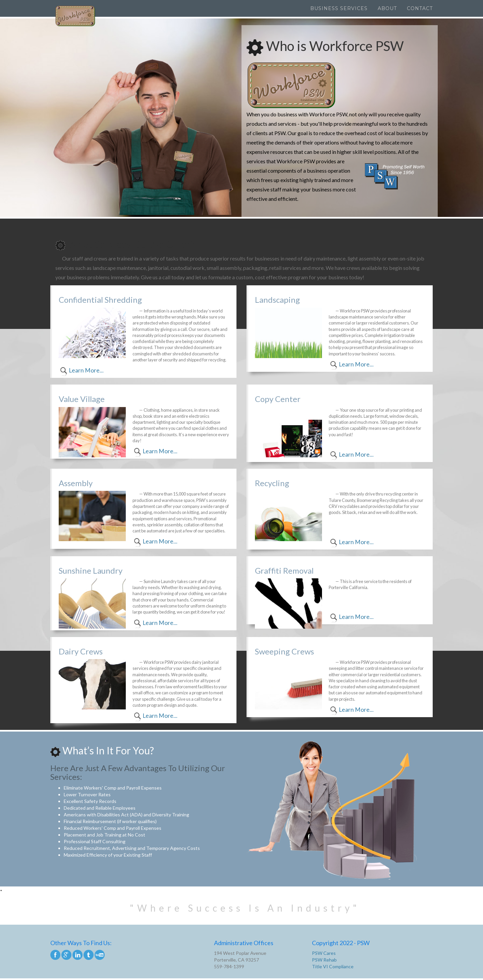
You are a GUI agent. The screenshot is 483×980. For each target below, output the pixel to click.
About (387, 8)
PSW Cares (324, 953)
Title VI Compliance (333, 966)
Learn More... (86, 370)
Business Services (339, 8)
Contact (420, 8)
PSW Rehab (324, 960)
